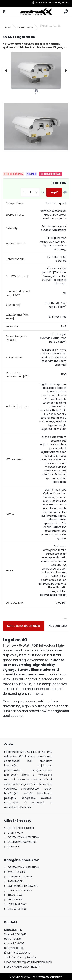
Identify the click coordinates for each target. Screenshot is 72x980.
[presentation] (6, 70)
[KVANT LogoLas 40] (36, 70)
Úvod (8, 28)
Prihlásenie (41, 2)
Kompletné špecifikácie (23, 626)
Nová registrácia (61, 2)
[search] (66, 12)
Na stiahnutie (58, 626)
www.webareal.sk (50, 977)
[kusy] (30, 192)
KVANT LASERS (26, 28)
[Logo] (36, 12)
